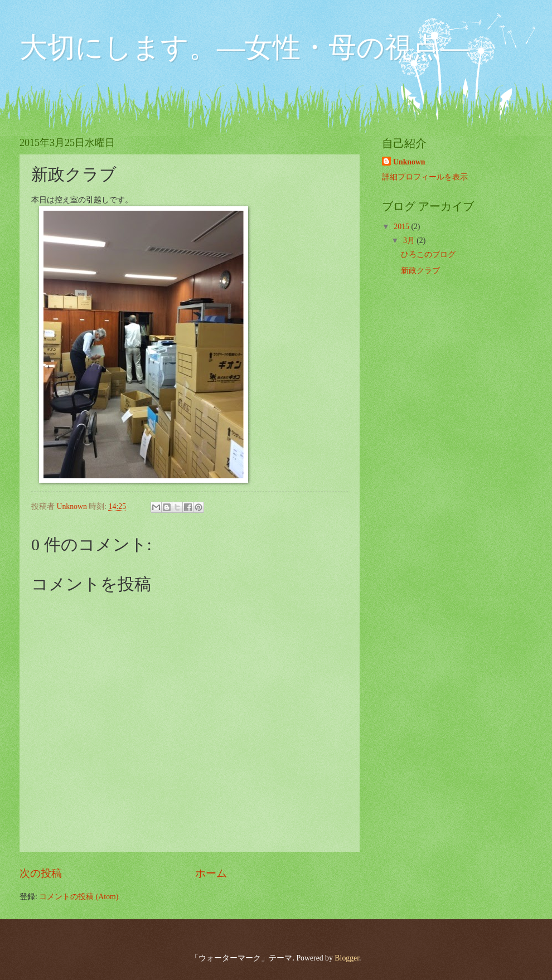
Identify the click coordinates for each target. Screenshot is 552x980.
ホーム (211, 873)
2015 (402, 227)
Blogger (347, 958)
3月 (410, 241)
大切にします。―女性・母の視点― (244, 47)
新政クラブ (420, 271)
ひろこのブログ (428, 254)
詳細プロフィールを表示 (425, 177)
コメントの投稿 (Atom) (79, 897)
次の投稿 (41, 873)
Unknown (409, 162)
